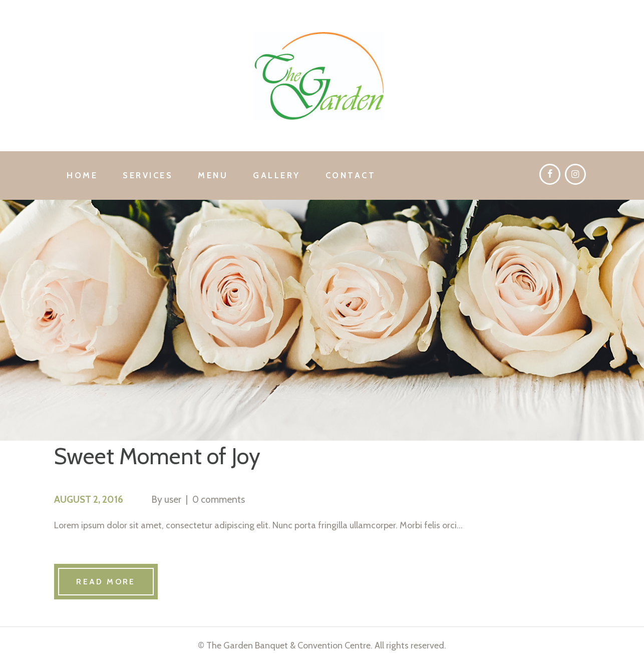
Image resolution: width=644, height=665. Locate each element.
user (173, 499)
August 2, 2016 (89, 499)
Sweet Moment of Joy (157, 456)
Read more (106, 582)
